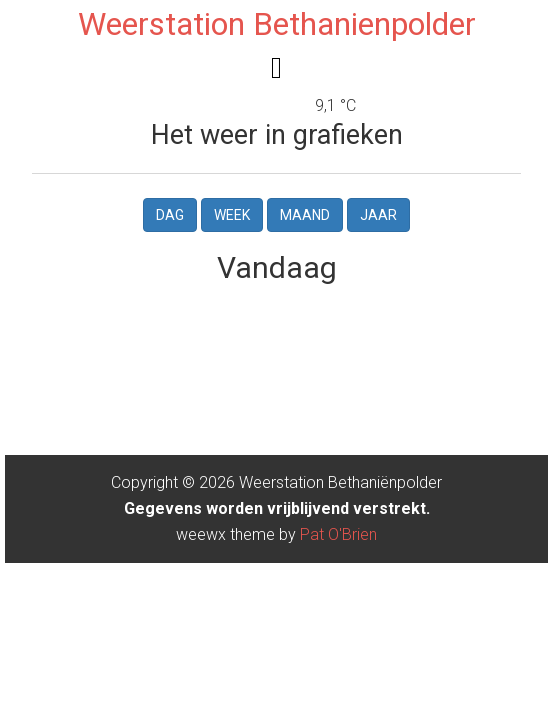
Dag (170, 215)
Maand (305, 215)
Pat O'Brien (338, 534)
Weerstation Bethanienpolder (277, 24)
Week (232, 215)
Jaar (378, 215)
